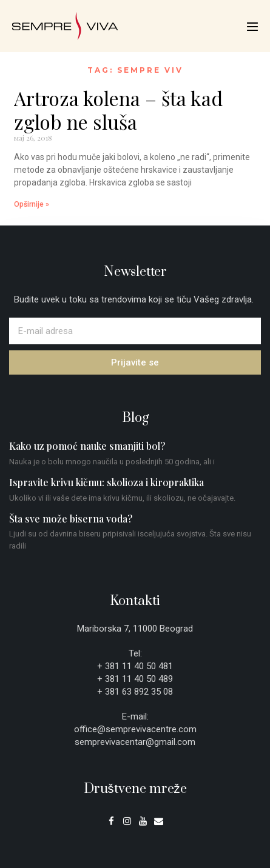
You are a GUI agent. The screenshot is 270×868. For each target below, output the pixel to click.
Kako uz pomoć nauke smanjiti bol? (87, 446)
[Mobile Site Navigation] (252, 27)
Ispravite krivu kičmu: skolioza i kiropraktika (106, 482)
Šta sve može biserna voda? (71, 519)
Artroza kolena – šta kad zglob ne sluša (118, 109)
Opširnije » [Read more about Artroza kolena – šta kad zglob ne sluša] (32, 204)
